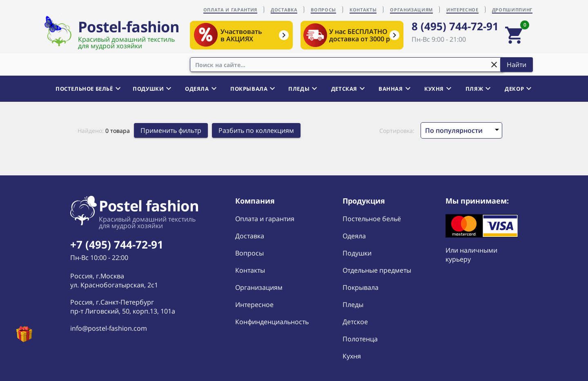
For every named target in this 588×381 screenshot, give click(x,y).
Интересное (254, 305)
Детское (355, 322)
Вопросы (249, 253)
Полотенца (360, 339)
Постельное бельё (372, 219)
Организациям (259, 287)
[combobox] (347, 65)
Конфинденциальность (272, 322)
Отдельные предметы (377, 270)
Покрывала (361, 287)
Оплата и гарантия (265, 219)
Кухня (352, 356)
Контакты (250, 270)
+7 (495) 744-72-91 (117, 244)
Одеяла (354, 236)
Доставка (250, 236)
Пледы (353, 305)
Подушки (357, 253)
